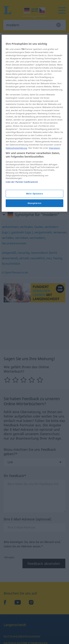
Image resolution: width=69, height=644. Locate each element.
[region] (34, 187)
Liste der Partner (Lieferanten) (22, 246)
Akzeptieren (34, 267)
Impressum (54, 212)
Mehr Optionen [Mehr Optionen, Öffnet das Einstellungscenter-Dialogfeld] (34, 258)
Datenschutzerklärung (16, 212)
